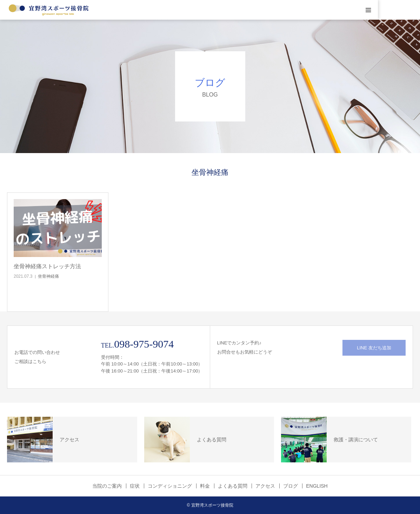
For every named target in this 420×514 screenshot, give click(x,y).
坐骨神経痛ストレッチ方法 (47, 266)
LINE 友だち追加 (374, 348)
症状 (135, 486)
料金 (205, 486)
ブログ (291, 486)
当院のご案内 (107, 486)
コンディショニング (170, 486)
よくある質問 (233, 486)
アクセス (265, 486)
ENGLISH (317, 486)
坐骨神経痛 (48, 276)
